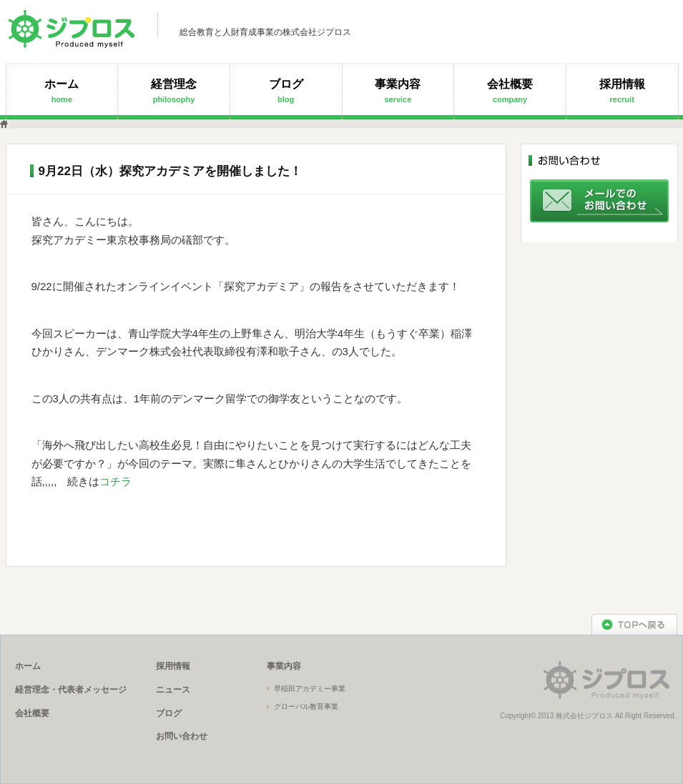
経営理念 (174, 91)
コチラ (116, 481)
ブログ (286, 91)
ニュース (173, 690)
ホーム (62, 91)
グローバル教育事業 (306, 706)
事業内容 (398, 91)
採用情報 (622, 91)
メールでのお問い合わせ (599, 201)
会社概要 (510, 91)
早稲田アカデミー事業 (310, 689)
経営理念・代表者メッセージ (71, 690)
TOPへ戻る (634, 624)
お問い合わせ (182, 736)
